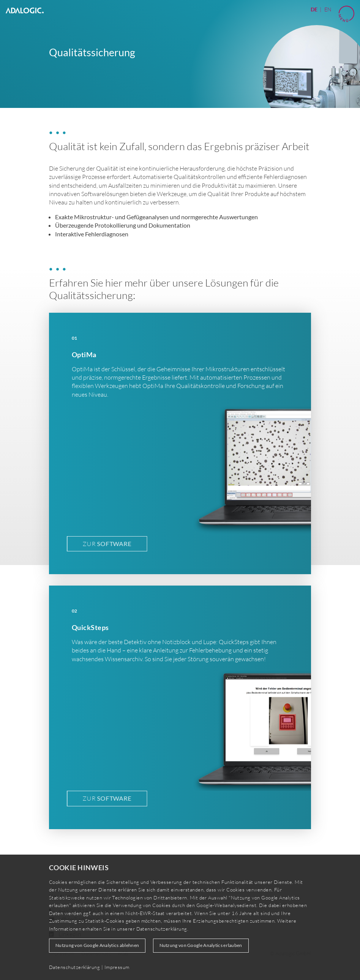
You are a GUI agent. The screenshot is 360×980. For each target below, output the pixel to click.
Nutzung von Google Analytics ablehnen (97, 945)
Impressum (117, 967)
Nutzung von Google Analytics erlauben (201, 945)
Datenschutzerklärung (162, 929)
